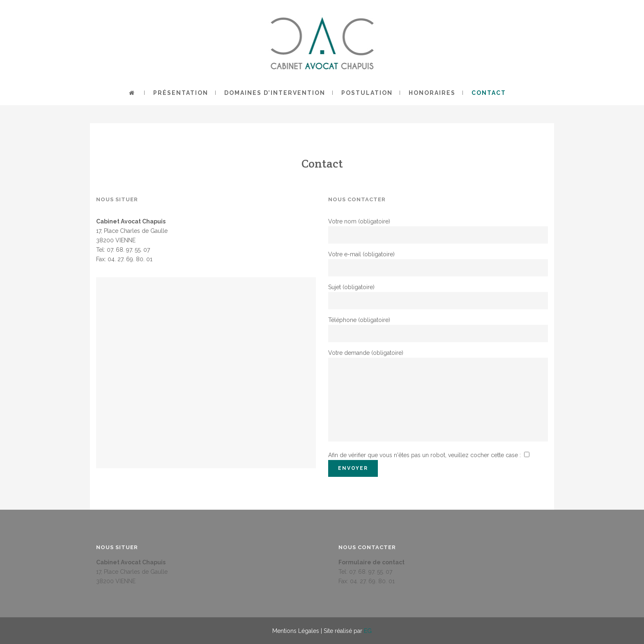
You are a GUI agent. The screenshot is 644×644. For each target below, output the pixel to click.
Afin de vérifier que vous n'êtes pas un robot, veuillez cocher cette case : (429, 455)
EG (368, 631)
